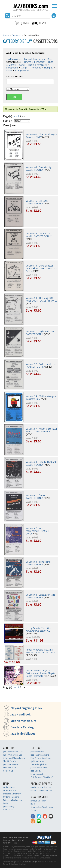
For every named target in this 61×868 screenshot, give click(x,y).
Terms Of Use (8, 837)
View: (6, 125)
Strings (24, 68)
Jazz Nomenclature (23, 721)
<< (15, 116)
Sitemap (15, 843)
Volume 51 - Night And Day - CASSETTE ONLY (41, 333)
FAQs (6, 803)
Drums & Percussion (34, 62)
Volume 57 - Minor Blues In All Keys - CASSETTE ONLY (41, 430)
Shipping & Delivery (12, 794)
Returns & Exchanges (12, 800)
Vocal (9, 70)
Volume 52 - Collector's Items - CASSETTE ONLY (41, 365)
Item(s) (26, 23)
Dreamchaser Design (29, 862)
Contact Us (8, 771)
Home (6, 35)
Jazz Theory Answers (40, 755)
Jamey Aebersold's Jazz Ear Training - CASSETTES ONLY (40, 651)
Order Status (9, 787)
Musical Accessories (34, 59)
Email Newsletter (38, 774)
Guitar (22, 65)
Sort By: (8, 121)
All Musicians (15, 59)
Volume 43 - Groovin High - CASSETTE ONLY (40, 168)
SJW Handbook (37, 761)
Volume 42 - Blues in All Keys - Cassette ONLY (41, 136)
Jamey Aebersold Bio (13, 755)
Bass (50, 59)
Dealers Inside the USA (41, 787)
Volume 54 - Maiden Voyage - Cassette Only (41, 398)
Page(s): (8, 116)
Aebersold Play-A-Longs (14, 758)
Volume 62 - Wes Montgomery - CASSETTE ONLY (39, 531)
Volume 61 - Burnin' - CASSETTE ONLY (37, 497)
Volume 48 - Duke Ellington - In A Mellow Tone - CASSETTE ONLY (41, 268)
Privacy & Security (19, 840)
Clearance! (16, 35)
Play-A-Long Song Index (26, 708)
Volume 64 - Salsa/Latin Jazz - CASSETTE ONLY (41, 596)
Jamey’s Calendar (11, 764)
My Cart (43, 23)
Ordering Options (11, 797)
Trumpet (48, 68)
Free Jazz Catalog (22, 727)
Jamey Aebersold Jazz (13, 752)
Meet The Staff (9, 768)
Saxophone (12, 68)
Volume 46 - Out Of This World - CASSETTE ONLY (39, 235)
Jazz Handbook (20, 714)
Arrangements (21, 70)
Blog (33, 804)
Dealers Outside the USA (41, 791)
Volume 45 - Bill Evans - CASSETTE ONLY (38, 202)
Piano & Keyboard (37, 65)
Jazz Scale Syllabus (23, 734)
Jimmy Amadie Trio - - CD (38, 629)
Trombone (35, 68)
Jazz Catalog (36, 771)
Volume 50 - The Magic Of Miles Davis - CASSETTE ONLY (41, 299)
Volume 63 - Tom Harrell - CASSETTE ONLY (39, 563)
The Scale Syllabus (39, 764)
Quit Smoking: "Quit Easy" (42, 777)
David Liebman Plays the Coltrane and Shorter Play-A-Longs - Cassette (41, 673)
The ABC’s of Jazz (11, 761)
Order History (9, 791)
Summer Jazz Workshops (42, 807)
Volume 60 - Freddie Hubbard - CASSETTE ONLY (42, 463)
